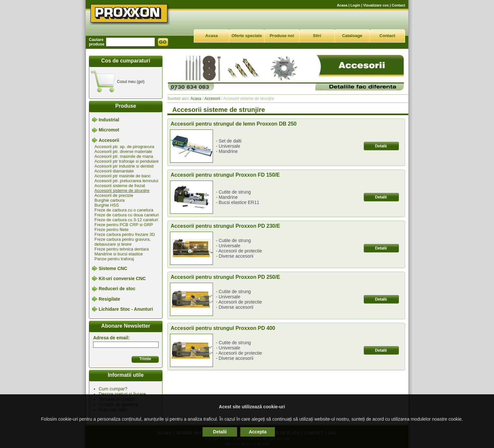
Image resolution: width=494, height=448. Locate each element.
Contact (398, 5)
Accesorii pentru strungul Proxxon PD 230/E (225, 226)
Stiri (317, 36)
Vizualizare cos (376, 5)
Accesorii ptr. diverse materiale (123, 151)
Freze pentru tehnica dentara (122, 249)
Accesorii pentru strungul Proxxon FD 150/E (225, 175)
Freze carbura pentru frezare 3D (125, 234)
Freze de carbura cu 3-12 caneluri (126, 220)
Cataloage (352, 36)
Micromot (109, 130)
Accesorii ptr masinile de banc (123, 176)
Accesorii (109, 140)
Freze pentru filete (112, 230)
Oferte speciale (247, 36)
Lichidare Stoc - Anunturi (126, 309)
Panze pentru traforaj (114, 259)
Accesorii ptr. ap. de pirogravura (124, 147)
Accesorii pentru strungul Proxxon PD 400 (223, 328)
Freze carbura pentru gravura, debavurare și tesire (123, 242)
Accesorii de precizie (114, 195)
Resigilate (109, 299)
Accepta (258, 432)
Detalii (220, 432)
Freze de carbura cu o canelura (124, 210)
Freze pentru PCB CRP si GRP (124, 225)
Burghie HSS (107, 205)
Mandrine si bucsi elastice (119, 254)
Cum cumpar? (113, 389)
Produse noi (282, 36)
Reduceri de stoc (117, 289)
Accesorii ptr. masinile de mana (124, 156)
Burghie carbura (110, 200)
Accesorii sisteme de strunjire (122, 190)
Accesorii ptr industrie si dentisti (124, 166)
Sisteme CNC (113, 268)
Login (355, 5)
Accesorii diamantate (114, 171)
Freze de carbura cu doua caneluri (127, 215)
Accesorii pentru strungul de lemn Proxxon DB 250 (234, 124)
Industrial (109, 120)
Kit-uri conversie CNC (122, 278)
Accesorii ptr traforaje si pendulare (127, 161)
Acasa (342, 5)
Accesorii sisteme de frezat (120, 186)
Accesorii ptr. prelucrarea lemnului (126, 181)
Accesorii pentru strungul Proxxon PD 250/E (225, 277)
